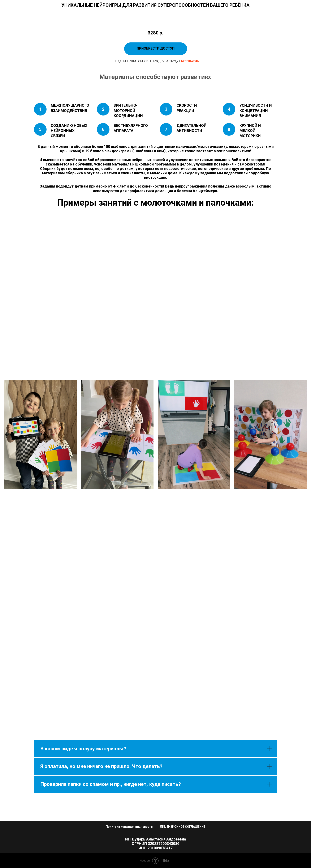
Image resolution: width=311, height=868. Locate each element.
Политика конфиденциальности (129, 827)
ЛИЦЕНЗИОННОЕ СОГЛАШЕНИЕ (183, 827)
